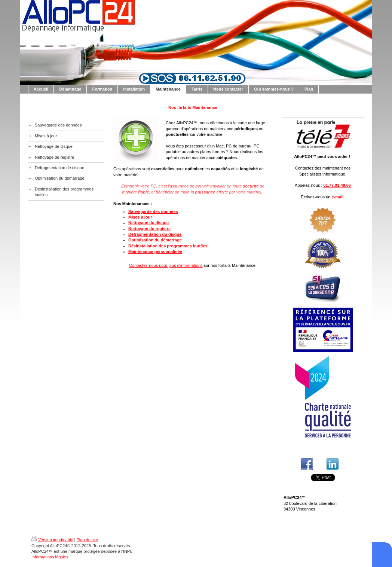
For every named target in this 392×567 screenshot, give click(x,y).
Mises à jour (140, 217)
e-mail (338, 197)
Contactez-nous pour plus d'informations (166, 265)
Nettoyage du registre (149, 229)
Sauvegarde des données (153, 211)
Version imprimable (52, 540)
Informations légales (50, 557)
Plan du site (87, 540)
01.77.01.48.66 (337, 185)
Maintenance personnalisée (155, 252)
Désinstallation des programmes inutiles (168, 246)
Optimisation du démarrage (155, 240)
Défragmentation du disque (155, 234)
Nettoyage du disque (148, 223)
